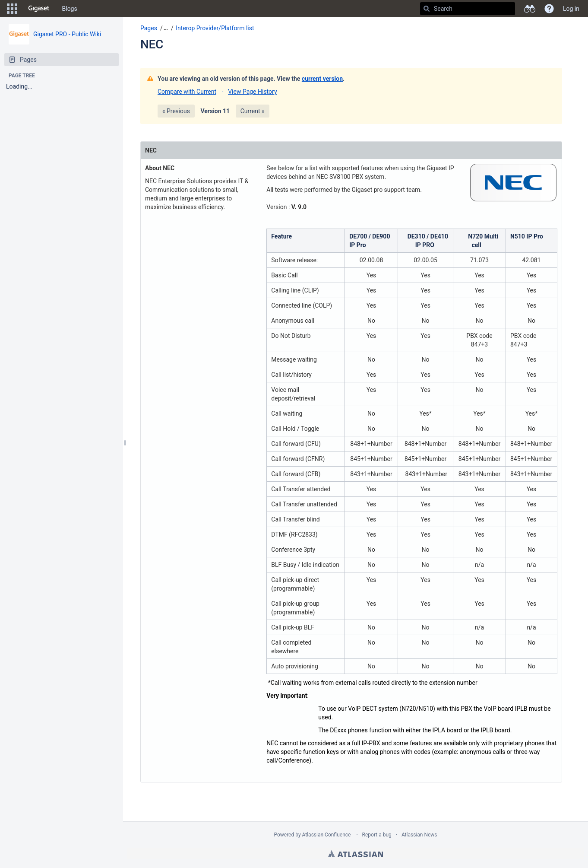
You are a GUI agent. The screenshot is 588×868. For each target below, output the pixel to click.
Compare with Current (187, 92)
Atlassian (356, 854)
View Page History (252, 92)
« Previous (176, 111)
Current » (253, 111)
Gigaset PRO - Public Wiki (67, 34)
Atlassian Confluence (327, 835)
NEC (152, 44)
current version (322, 79)
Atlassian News (419, 835)
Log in (571, 9)
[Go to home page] (39, 9)
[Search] (427, 9)
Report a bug (377, 835)
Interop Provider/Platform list (215, 28)
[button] (12, 9)
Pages (149, 28)
